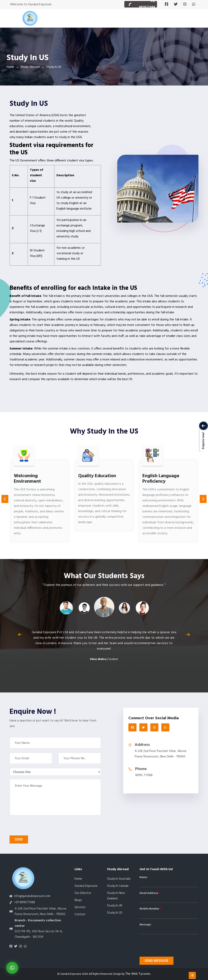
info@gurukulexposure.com (32, 896)
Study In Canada (118, 886)
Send (19, 839)
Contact (80, 914)
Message (145, 925)
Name (143, 877)
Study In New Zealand (116, 896)
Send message (157, 961)
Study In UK (115, 906)
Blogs (78, 900)
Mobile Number (149, 909)
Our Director (83, 893)
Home (10, 67)
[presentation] (33, 826)
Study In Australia (119, 879)
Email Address (149, 893)
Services (80, 907)
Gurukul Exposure (86, 886)
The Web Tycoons (138, 974)
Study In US (115, 913)
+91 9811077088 (25, 902)
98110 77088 (144, 775)
